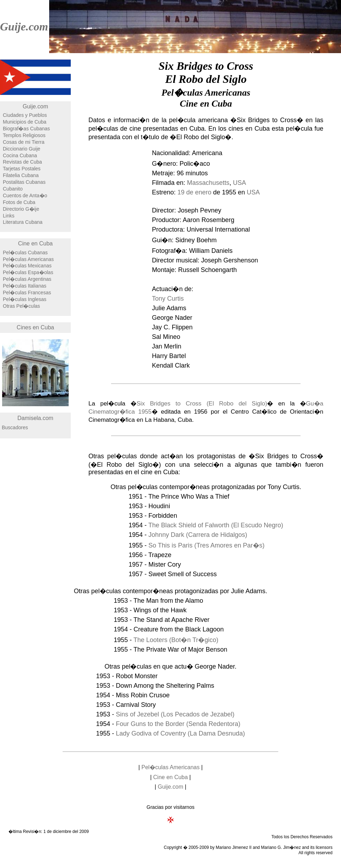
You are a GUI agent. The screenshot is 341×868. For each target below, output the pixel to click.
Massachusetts (208, 183)
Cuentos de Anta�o (25, 195)
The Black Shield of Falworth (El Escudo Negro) (216, 525)
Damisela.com (35, 418)
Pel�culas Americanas (28, 259)
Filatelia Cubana (21, 175)
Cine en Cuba (35, 243)
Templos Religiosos (24, 135)
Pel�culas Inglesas (25, 299)
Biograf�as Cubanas (26, 129)
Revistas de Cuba (22, 162)
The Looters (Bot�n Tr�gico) (176, 640)
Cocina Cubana (20, 155)
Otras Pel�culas (21, 306)
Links (9, 216)
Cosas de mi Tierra (24, 142)
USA (240, 183)
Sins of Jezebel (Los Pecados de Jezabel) (175, 714)
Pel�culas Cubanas (25, 253)
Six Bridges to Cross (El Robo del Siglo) (202, 404)
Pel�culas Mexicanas (27, 266)
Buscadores (15, 427)
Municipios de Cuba (25, 122)
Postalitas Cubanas (24, 182)
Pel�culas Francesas (27, 293)
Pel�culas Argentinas (27, 279)
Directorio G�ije (21, 209)
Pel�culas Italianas (25, 286)
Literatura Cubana (23, 222)
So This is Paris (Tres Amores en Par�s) (207, 545)
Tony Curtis (168, 299)
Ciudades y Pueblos (25, 115)
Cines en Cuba (35, 327)
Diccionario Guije (22, 149)
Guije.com (24, 27)
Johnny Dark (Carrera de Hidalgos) (198, 535)
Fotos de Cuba (19, 202)
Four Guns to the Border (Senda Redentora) (178, 724)
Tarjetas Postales (22, 169)
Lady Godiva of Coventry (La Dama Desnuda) (180, 733)
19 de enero (194, 192)
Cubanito (13, 189)
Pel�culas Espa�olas (28, 272)
